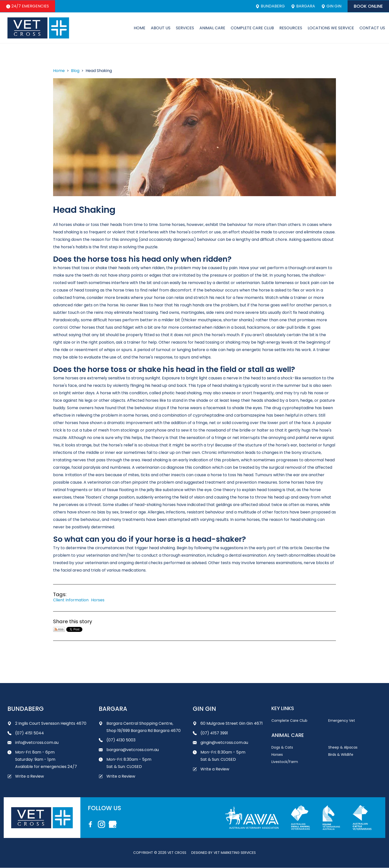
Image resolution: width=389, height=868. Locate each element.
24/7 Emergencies (28, 6)
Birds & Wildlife (341, 755)
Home (140, 28)
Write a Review (26, 776)
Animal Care (212, 28)
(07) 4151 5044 (26, 733)
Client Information (71, 600)
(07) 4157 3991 (210, 733)
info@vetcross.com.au (33, 742)
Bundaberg (270, 6)
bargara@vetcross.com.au (129, 750)
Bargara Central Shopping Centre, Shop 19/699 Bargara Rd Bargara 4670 (140, 727)
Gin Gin (331, 6)
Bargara (303, 6)
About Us (161, 28)
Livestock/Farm (285, 762)
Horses (98, 600)
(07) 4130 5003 (117, 740)
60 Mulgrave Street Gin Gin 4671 (228, 723)
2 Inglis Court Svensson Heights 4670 (47, 723)
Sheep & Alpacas (343, 747)
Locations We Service (331, 28)
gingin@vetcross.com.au (220, 742)
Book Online (368, 6)
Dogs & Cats (282, 747)
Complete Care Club (252, 28)
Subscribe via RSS (59, 629)
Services (185, 28)
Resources (291, 28)
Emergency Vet (342, 721)
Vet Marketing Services (235, 853)
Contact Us (372, 28)
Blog (75, 71)
